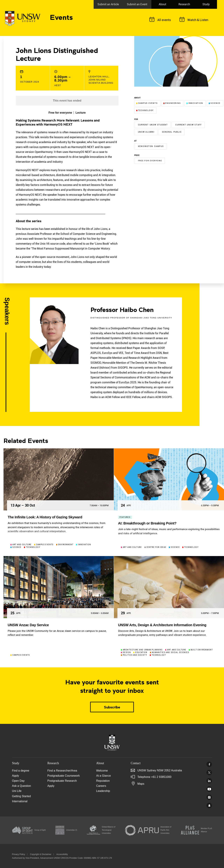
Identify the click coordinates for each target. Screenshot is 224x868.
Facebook (209, 764)
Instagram (209, 797)
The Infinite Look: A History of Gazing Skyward (45, 517)
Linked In (209, 781)
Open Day (18, 781)
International (20, 801)
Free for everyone (150, 161)
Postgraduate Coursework (64, 776)
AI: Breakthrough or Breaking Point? (147, 523)
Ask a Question (22, 786)
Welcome (102, 771)
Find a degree (21, 771)
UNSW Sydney (209, 805)
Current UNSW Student (153, 125)
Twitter (209, 773)
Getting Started (22, 796)
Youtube (209, 789)
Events (61, 17)
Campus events (147, 103)
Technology (145, 110)
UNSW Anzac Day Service (28, 625)
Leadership (103, 791)
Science (215, 103)
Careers (101, 786)
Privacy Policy (19, 854)
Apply (16, 776)
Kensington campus (151, 146)
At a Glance (104, 776)
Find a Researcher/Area (62, 771)
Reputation (103, 781)
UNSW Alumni (146, 132)
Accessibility (62, 854)
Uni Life (17, 791)
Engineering (172, 103)
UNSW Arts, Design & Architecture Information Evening (162, 625)
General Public (172, 132)
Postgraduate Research (62, 781)
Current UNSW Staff (189, 125)
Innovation (195, 103)
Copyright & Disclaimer (41, 854)
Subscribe (112, 707)
